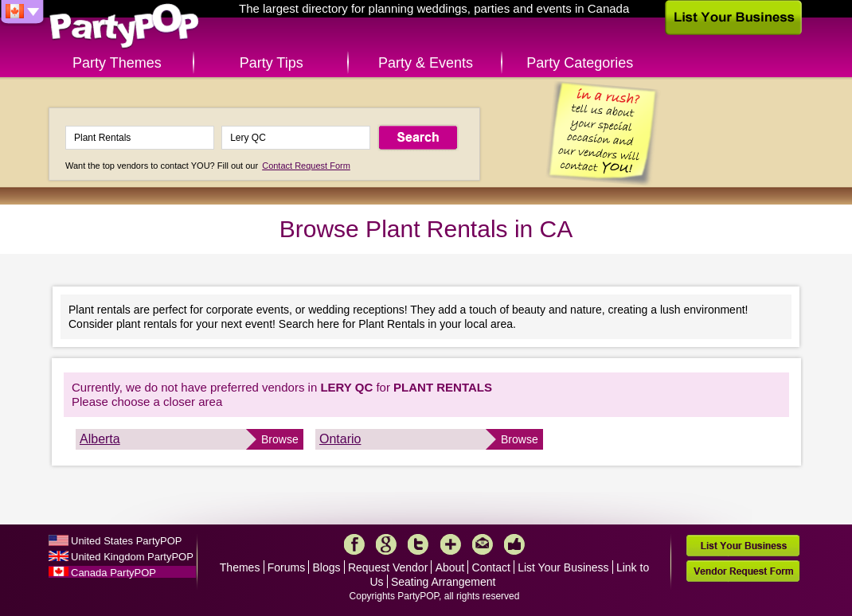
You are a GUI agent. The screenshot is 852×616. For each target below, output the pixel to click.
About (450, 567)
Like (514, 544)
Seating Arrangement (444, 582)
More (451, 544)
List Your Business (563, 567)
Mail (483, 544)
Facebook (354, 544)
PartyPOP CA (124, 27)
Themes (240, 567)
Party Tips (272, 63)
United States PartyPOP (126, 541)
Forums (286, 567)
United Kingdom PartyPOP (132, 557)
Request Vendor (388, 567)
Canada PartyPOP (113, 573)
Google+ (386, 544)
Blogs (327, 567)
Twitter (418, 544)
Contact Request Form (306, 166)
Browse (280, 439)
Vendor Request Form (743, 571)
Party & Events (426, 63)
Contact (491, 567)
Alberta (100, 439)
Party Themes (117, 63)
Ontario (340, 439)
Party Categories (580, 63)
